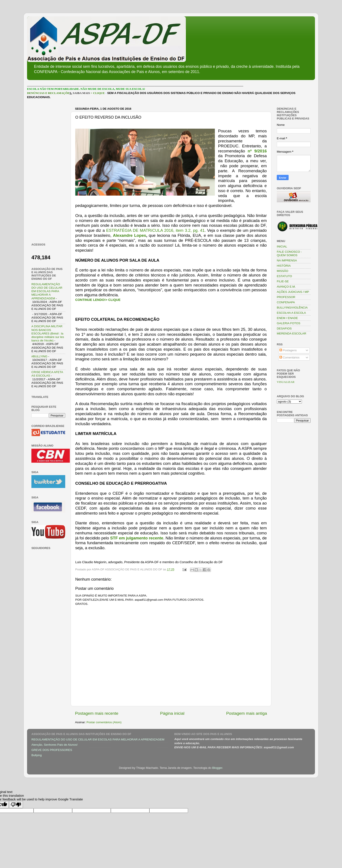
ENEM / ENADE (287, 318)
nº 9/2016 (257, 151)
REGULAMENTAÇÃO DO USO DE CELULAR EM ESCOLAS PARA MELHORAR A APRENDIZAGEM (47, 291)
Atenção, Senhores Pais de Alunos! (55, 745)
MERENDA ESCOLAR (292, 333)
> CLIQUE (98, 93)
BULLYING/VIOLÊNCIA (292, 308)
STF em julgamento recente (137, 538)
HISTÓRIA (284, 266)
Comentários (289, 357)
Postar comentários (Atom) (104, 722)
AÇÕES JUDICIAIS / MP (293, 292)
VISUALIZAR (286, 382)
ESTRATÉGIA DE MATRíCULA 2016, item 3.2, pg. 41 (155, 230)
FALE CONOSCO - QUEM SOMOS (289, 253)
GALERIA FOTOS (289, 323)
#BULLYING (39, 356)
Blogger (217, 768)
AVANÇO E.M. (286, 287)
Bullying (37, 755)
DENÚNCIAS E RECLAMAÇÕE (48, 93)
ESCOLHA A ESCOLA (291, 313)
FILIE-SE (283, 281)
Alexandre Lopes (130, 235)
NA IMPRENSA (287, 260)
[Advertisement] (48, 171)
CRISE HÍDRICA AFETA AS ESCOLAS (47, 374)
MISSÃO (283, 271)
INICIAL (282, 246)
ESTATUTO (284, 276)
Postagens (288, 350)
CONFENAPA (286, 302)
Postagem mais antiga (247, 713)
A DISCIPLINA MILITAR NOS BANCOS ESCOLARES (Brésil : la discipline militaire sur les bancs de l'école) (48, 333)
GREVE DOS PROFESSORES (52, 750)
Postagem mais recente (97, 713)
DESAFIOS (284, 328)
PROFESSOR (286, 297)
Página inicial (172, 713)
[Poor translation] (16, 805)
